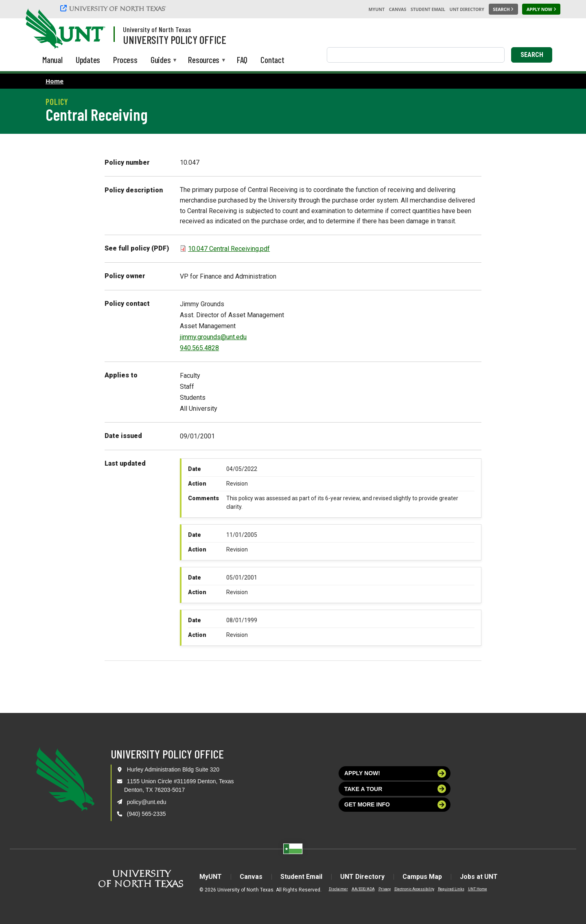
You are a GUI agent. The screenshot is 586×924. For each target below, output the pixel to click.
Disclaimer (338, 889)
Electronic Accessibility (414, 889)
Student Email (428, 9)
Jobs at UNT (479, 877)
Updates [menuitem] (88, 60)
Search (532, 55)
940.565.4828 (199, 348)
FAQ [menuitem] (242, 60)
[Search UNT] (503, 9)
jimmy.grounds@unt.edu (213, 337)
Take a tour (395, 789)
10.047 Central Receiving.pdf (229, 249)
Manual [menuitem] (52, 60)
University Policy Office (175, 39)
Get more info (395, 805)
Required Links (451, 889)
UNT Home (478, 889)
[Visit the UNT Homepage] (93, 29)
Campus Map (422, 877)
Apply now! (395, 773)
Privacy (385, 889)
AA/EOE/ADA (363, 889)
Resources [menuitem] (204, 60)
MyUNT (376, 9)
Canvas (398, 9)
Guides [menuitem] (161, 60)
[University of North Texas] (114, 8)
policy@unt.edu (147, 802)
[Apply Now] (541, 9)
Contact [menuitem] (272, 60)
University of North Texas (157, 29)
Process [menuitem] (125, 60)
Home (55, 81)
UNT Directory (467, 9)
